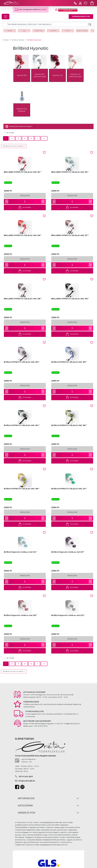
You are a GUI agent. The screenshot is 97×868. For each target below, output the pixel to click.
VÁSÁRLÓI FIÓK (27, 813)
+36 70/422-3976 (26, 776)
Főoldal (6, 40)
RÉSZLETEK (25, 196)
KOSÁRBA (25, 208)
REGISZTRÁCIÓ (68, 10)
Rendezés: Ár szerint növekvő (13, 146)
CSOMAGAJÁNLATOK (81, 17)
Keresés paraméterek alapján (19, 127)
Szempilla (53, 31)
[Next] (37, 138)
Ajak (24, 31)
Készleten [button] (8, 183)
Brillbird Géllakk (18, 40)
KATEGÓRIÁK (25, 806)
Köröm (68, 31)
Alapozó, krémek (82, 31)
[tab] (48, 126)
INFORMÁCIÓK (26, 798)
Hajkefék (10, 31)
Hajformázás (39, 31)
